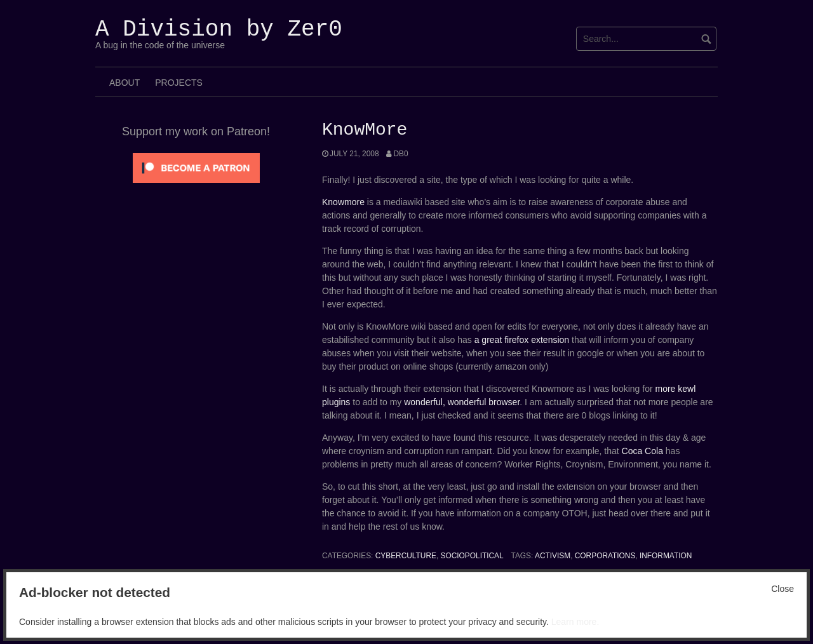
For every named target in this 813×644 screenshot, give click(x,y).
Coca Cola (642, 451)
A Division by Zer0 (219, 30)
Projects (179, 83)
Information (666, 556)
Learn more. (575, 622)
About (124, 83)
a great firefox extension (522, 340)
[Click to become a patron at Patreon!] (196, 167)
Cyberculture (406, 556)
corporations (605, 556)
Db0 (400, 154)
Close (783, 589)
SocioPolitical (472, 556)
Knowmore (343, 202)
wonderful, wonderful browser (462, 402)
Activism (553, 556)
